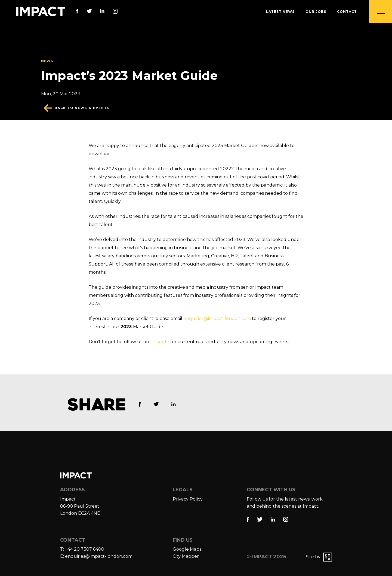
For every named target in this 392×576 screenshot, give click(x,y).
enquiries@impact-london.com (217, 319)
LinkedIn (160, 342)
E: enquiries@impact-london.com (96, 556)
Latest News (280, 12)
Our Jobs (316, 12)
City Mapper (186, 556)
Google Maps (187, 549)
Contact (347, 12)
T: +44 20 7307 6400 (82, 549)
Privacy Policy (188, 499)
